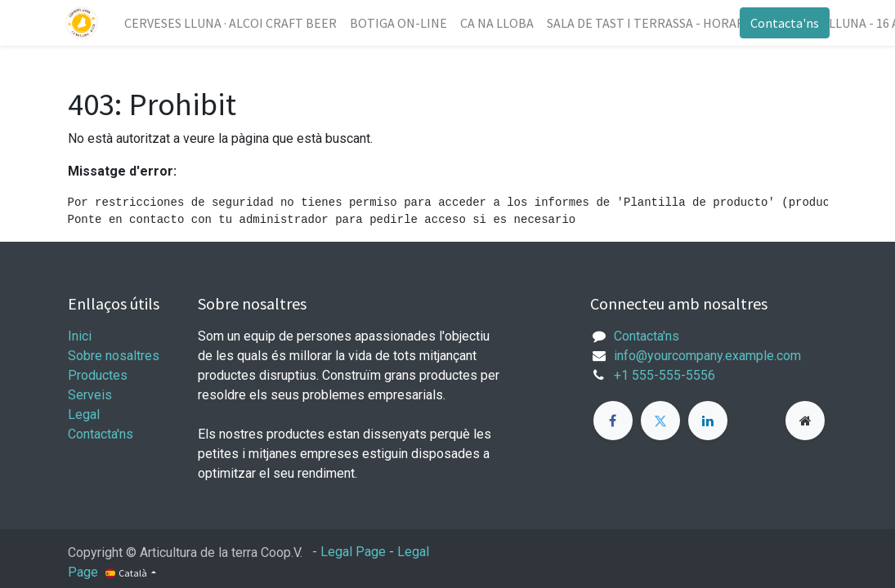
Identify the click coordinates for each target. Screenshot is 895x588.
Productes (98, 375)
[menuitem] (233, 23)
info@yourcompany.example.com (707, 356)
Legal (84, 414)
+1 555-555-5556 (665, 375)
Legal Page (353, 552)
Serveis (90, 395)
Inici (80, 336)
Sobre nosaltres (114, 356)
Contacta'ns (783, 23)
